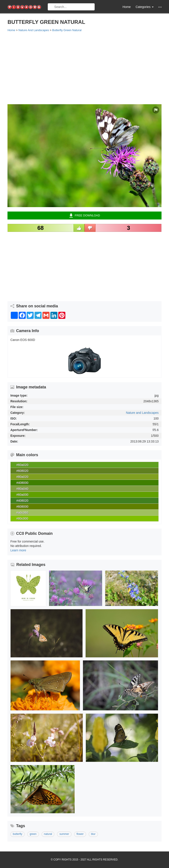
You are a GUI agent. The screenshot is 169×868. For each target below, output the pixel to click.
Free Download (85, 216)
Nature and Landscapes (142, 413)
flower (80, 834)
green (33, 834)
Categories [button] (145, 7)
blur (93, 834)
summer (64, 834)
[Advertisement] (84, 68)
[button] (160, 7)
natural (48, 834)
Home (127, 7)
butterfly (17, 834)
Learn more (18, 550)
